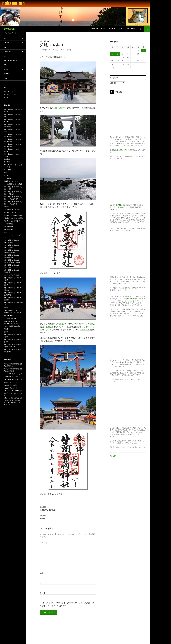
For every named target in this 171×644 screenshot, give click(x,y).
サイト (43, 593)
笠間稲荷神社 (63, 324)
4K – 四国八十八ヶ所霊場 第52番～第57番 (123, 288)
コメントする (67, 50)
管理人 (57, 50)
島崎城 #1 (7, 162)
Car (5, 47)
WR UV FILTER (8, 315)
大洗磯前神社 (61, 108)
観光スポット (48, 41)
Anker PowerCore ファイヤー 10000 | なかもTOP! (12, 402)
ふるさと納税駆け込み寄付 (12, 326)
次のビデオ (114, 456)
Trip (5, 38)
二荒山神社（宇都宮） (68, 508)
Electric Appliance (10, 60)
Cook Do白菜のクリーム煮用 (13, 184)
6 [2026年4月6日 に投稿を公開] (118, 54)
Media (6, 69)
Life (5, 65)
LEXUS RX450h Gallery (116, 29)
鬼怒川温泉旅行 (9, 229)
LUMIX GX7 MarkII (125, 150)
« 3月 (112, 68)
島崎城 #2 (7, 159)
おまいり (6, 232)
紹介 (141, 29)
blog (5, 78)
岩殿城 (6, 308)
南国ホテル (7, 178)
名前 (42, 573)
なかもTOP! (9, 29)
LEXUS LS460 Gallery (98, 29)
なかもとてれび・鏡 (10, 92)
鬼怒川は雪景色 (9, 227)
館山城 (6, 175)
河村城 (6, 329)
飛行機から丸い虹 (115, 447)
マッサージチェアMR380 (12, 275)
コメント (44, 543)
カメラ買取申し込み (10, 318)
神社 (41, 41)
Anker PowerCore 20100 (12, 391)
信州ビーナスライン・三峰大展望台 (121, 156)
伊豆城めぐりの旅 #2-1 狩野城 (13, 218)
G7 (139, 207)
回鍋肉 (6, 173)
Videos (119, 92)
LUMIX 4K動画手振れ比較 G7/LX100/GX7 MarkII (126, 229)
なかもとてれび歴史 (10, 94)
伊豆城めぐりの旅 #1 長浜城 (12, 221)
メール (43, 583)
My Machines (131, 29)
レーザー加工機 (9, 374)
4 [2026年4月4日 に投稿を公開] (143, 50)
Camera (6, 43)
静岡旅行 (68, 517)
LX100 (112, 209)
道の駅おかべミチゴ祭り (11, 181)
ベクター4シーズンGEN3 (12, 210)
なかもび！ (7, 97)
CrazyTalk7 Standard (130, 299)
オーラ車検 (7, 170)
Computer (7, 52)
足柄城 (6, 332)
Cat (5, 56)
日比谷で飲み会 (9, 224)
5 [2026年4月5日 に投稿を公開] (112, 54)
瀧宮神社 (6, 207)
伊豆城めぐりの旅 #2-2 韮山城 (13, 215)
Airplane (7, 74)
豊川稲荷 (49, 327)
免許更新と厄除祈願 (10, 212)
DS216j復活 (7, 382)
